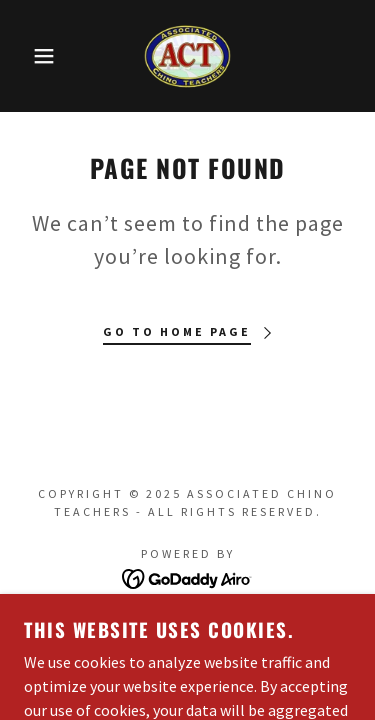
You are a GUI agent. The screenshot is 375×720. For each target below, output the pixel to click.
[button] (29, 56)
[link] (187, 56)
